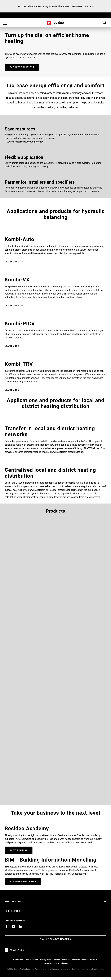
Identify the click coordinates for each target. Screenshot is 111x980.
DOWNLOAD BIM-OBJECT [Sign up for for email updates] (23, 882)
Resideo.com (18, 960)
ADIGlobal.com (32, 960)
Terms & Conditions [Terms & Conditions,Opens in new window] (62, 960)
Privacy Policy (46, 960)
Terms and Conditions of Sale (84, 960)
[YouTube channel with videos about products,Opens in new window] (14, 926)
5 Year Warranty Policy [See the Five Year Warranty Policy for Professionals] (50, 963)
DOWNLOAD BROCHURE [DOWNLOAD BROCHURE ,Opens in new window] (22, 67)
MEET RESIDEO (17, 901)
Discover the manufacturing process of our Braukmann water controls (56, 6)
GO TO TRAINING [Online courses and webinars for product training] (19, 850)
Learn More (12, 262)
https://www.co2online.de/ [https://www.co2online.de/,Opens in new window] (29, 142)
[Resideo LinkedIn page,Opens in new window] (21, 926)
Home (56, 23)
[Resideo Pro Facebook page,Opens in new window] (6, 926)
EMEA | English (23, 950)
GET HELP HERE (18, 911)
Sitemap (64, 963)
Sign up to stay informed (56, 939)
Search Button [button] (105, 23)
